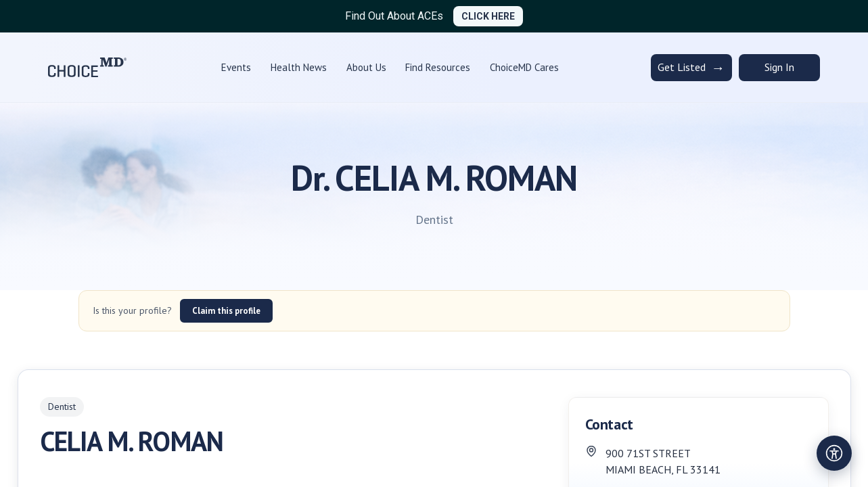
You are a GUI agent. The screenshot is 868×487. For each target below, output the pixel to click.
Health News (299, 67)
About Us (366, 67)
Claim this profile (226, 311)
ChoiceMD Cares (524, 67)
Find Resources (438, 67)
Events (236, 67)
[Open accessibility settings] (834, 453)
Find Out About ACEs (394, 16)
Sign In (779, 67)
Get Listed (691, 68)
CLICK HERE (488, 16)
